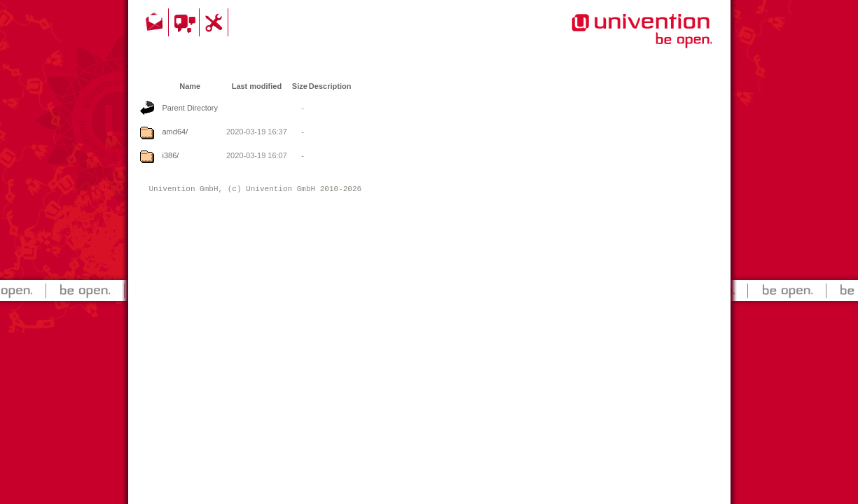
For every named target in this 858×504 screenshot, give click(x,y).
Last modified (257, 86)
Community (186, 22)
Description (330, 86)
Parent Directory (190, 108)
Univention (614, 38)
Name (190, 86)
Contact (155, 22)
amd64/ (175, 132)
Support (216, 22)
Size (300, 86)
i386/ (171, 155)
